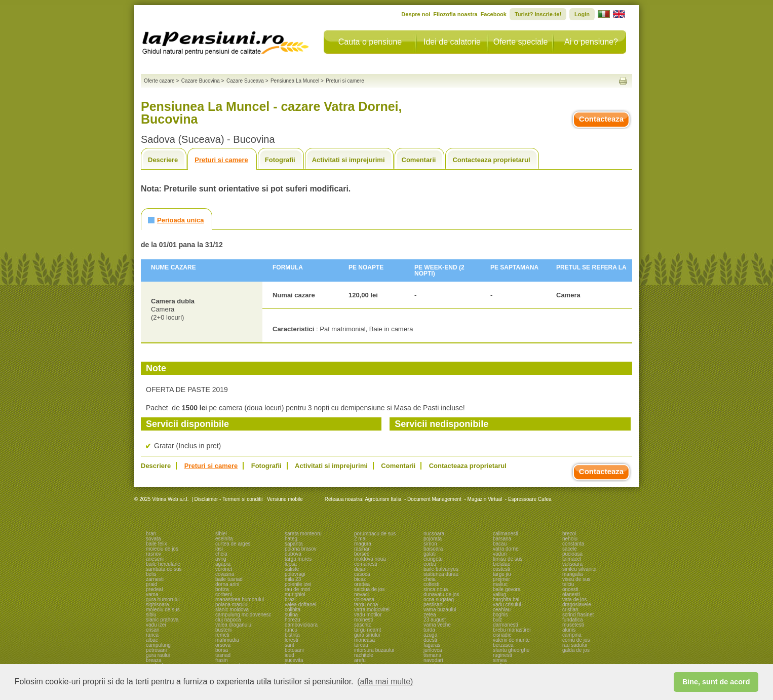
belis (151, 574)
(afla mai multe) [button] (385, 682)
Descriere (163, 160)
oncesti (570, 589)
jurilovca (433, 650)
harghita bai (506, 599)
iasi (219, 549)
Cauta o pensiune (370, 42)
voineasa (364, 599)
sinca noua (436, 589)
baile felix (157, 544)
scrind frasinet (578, 615)
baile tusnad (229, 579)
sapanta (294, 544)
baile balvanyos (441, 569)
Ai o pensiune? (591, 42)
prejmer (501, 579)
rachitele (364, 655)
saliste (292, 569)
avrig (221, 559)
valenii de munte (511, 640)
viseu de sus (576, 579)
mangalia (573, 574)
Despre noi (416, 14)
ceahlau (502, 610)
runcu (291, 630)
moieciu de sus (163, 610)
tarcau (361, 645)
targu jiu (502, 574)
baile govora (507, 589)
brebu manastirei (512, 630)
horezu (293, 620)
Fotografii (280, 160)
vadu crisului (507, 605)
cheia (221, 554)
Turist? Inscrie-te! (538, 14)
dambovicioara (301, 625)
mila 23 (293, 579)
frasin (221, 660)
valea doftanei (300, 605)
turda (429, 630)
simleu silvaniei (579, 569)
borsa (222, 650)
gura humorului (163, 599)
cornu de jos (576, 640)
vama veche (437, 625)
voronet (224, 569)
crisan (153, 630)
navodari (433, 660)
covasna (225, 574)
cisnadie (502, 635)
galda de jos (576, 650)
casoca (362, 574)
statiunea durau (441, 574)
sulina (291, 615)
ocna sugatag (439, 599)
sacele (570, 549)
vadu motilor (368, 615)
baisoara (433, 549)
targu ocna (366, 605)
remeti (222, 635)
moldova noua (370, 559)
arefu (360, 660)
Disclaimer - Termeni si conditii (229, 499)
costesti (501, 569)
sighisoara (158, 605)
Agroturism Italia (383, 499)
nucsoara (434, 534)
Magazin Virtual (485, 499)
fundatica (573, 620)
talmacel (572, 559)
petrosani (156, 650)
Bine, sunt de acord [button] (716, 682)
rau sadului (575, 645)
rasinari (362, 549)
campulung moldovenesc (243, 615)
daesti (430, 640)
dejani (361, 569)
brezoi (569, 534)
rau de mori (298, 589)
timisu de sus (508, 559)
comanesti (366, 564)
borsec (362, 554)
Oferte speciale (521, 42)
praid (151, 584)
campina (572, 635)
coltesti (431, 584)
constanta (573, 544)
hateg (291, 539)
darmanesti (505, 625)
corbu (430, 564)
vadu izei (156, 625)
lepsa (291, 564)
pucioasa (572, 554)
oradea (362, 584)
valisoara (572, 564)
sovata (153, 539)
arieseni (155, 559)
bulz (497, 620)
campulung (158, 645)
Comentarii (419, 160)
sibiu (151, 615)
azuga (430, 635)
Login (582, 14)
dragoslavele (577, 605)
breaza (154, 660)
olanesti (571, 594)
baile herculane (163, 564)
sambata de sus (164, 569)
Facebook (494, 14)
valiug (499, 594)
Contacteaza (601, 119)
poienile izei (298, 584)
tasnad (223, 655)
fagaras (432, 645)
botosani (294, 650)
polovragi (295, 574)
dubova (293, 554)
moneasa (364, 640)
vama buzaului (440, 610)
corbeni (224, 594)
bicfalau (501, 564)
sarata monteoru (303, 534)
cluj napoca (228, 620)
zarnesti (155, 579)
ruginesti (503, 655)
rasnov (153, 554)
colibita (293, 610)
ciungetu (433, 559)
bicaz (360, 579)
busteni (223, 630)
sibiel (221, 534)
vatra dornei (506, 549)
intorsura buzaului (374, 650)
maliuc (500, 584)
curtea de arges (233, 544)
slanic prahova (162, 620)
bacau (500, 544)
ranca (152, 635)
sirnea (500, 660)
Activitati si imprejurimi (349, 160)
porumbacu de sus (375, 534)
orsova (223, 645)
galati (430, 554)
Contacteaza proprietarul (491, 160)
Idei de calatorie (452, 42)
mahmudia (227, 640)
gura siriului (367, 635)
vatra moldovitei (372, 610)
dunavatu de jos (441, 594)
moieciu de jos (162, 549)
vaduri (500, 554)
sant (289, 645)
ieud (289, 655)
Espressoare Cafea (530, 499)
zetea (430, 615)
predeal (154, 589)
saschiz (362, 625)
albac (152, 640)
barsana (502, 539)
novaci (361, 594)
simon (430, 544)
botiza (222, 589)
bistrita (292, 635)
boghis (500, 615)
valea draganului (234, 625)
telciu (568, 584)
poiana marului (232, 605)
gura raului (158, 655)
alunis (569, 630)
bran (151, 534)
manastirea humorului (240, 599)
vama (152, 594)
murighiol (295, 594)
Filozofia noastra (455, 14)
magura (363, 544)
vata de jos (574, 599)
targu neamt (368, 630)
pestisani (433, 605)
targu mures (298, 559)
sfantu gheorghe (511, 650)
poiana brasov (301, 549)
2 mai (360, 539)
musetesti (573, 625)
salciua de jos (370, 589)
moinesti (363, 620)
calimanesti (506, 534)
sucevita (294, 660)
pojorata (433, 539)
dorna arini (227, 584)
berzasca (503, 645)
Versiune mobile (284, 499)
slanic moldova (232, 610)
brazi (290, 599)
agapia (223, 564)
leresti (292, 640)
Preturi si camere (221, 160)
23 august (435, 620)
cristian (570, 610)
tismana (432, 655)
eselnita (224, 539)
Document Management (434, 499)
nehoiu (570, 539)
